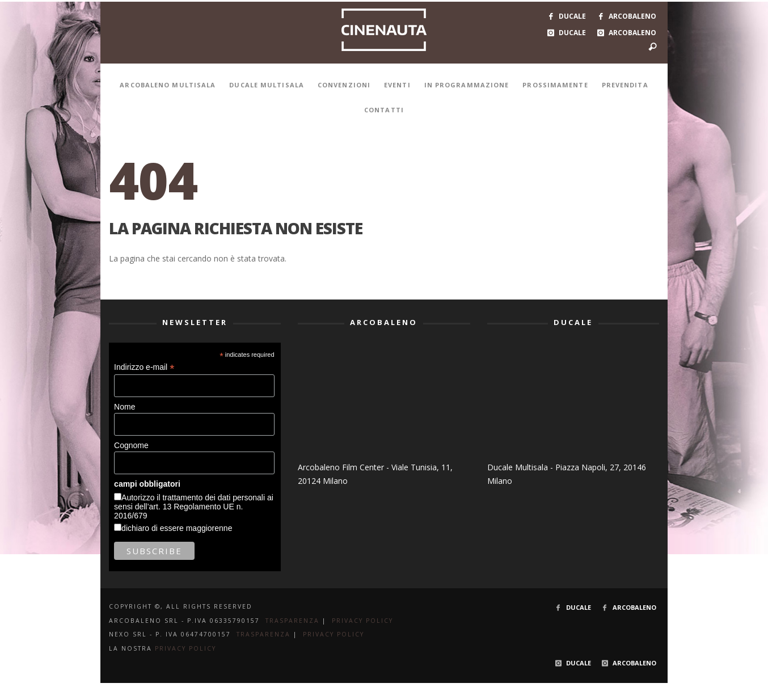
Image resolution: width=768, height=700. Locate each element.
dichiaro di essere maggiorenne (177, 528)
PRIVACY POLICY (362, 621)
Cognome (131, 445)
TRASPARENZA (292, 621)
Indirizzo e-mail (144, 367)
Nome (125, 407)
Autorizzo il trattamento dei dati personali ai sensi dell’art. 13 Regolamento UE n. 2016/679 (194, 507)
